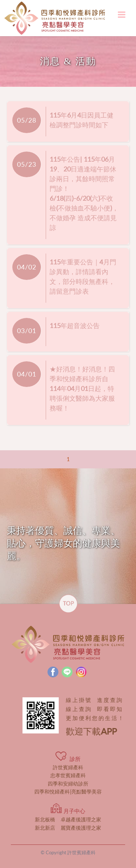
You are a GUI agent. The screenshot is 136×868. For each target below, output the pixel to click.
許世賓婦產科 (68, 767)
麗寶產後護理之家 (68, 828)
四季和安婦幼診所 (68, 784)
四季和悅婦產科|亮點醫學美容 (68, 792)
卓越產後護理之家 (68, 819)
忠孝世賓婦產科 (68, 775)
